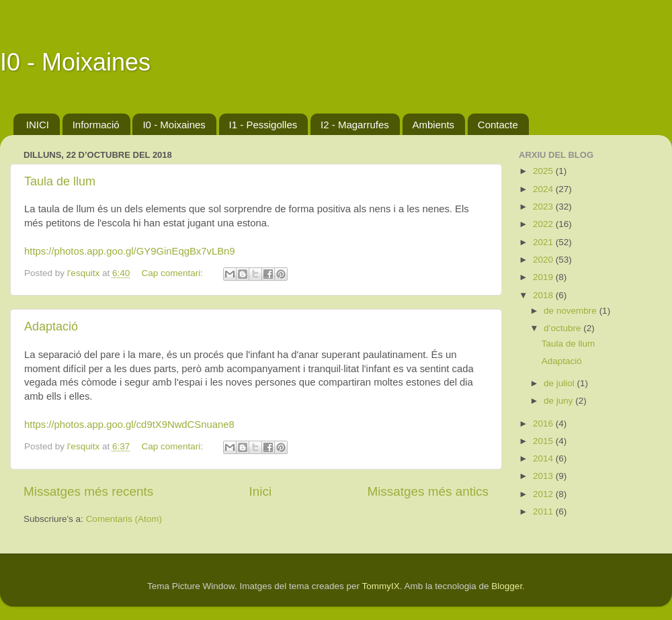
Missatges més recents (88, 491)
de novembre (572, 311)
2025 (544, 171)
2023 (544, 207)
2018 (544, 295)
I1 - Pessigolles (263, 125)
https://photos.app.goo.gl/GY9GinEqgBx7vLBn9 (130, 251)
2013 (544, 476)
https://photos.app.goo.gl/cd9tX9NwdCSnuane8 (129, 425)
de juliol (560, 383)
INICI (38, 125)
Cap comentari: (173, 273)
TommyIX (380, 586)
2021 (544, 242)
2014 (544, 458)
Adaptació (51, 326)
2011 (544, 512)
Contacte (498, 125)
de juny (559, 401)
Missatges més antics (428, 491)
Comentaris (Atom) (124, 519)
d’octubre (563, 328)
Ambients (434, 125)
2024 (544, 189)
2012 (544, 494)
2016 (544, 424)
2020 (544, 260)
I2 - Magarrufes (355, 125)
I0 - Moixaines (75, 62)
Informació (96, 125)
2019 (544, 277)
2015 (544, 441)
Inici (261, 491)
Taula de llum (60, 181)
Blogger (507, 586)
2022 (544, 224)
